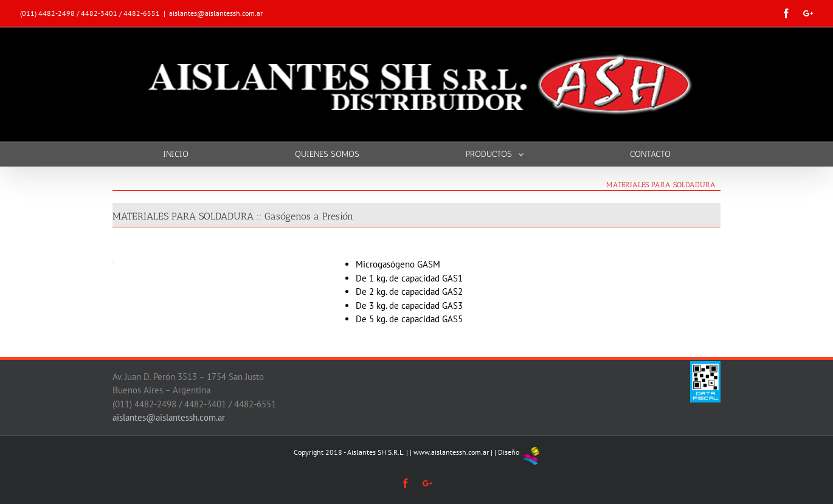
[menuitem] (183, 154)
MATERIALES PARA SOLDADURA (661, 185)
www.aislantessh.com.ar (451, 452)
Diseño (509, 452)
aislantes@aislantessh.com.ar (216, 13)
